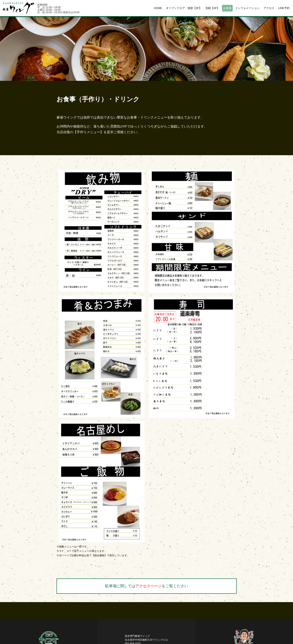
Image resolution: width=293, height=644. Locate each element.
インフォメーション (247, 8)
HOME (158, 8)
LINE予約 (284, 8)
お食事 (227, 8)
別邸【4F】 (212, 8)
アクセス (269, 8)
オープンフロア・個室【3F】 (184, 8)
